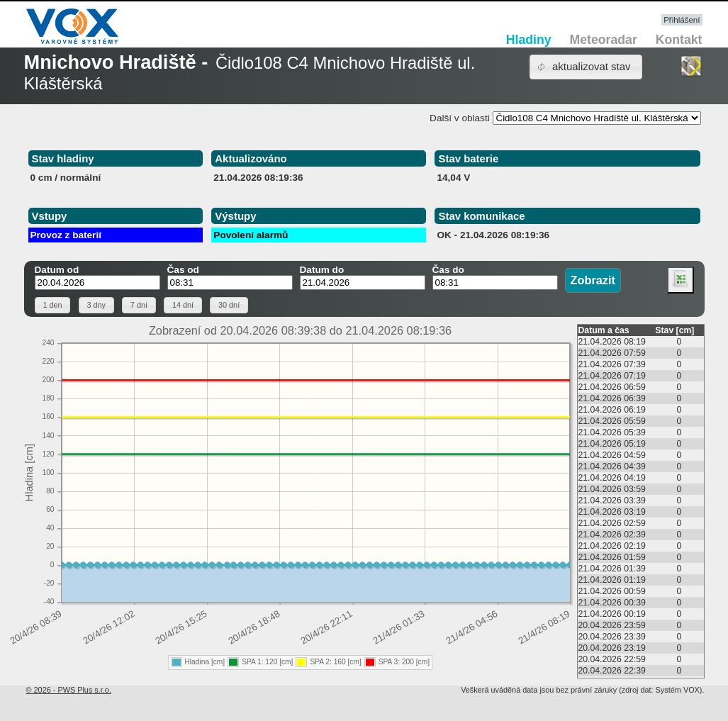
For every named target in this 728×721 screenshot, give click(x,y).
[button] (586, 67)
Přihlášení (682, 20)
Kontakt (679, 40)
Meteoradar (604, 40)
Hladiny (529, 40)
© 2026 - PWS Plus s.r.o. (69, 690)
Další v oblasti (460, 118)
